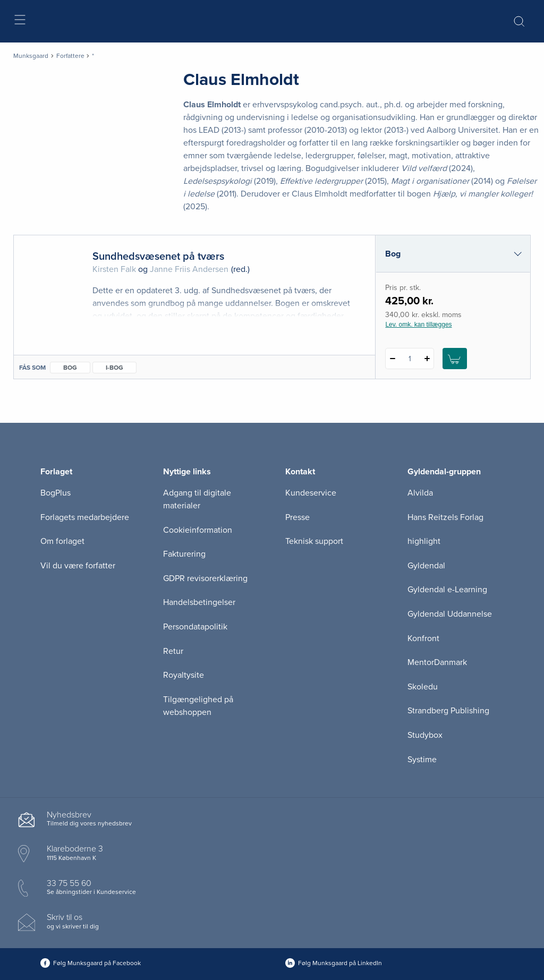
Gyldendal (426, 566)
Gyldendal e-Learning (447, 590)
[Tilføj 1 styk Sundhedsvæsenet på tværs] (427, 359)
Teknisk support (314, 541)
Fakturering (184, 554)
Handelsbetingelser (199, 602)
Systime (422, 760)
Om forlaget (62, 541)
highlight (424, 541)
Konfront (423, 638)
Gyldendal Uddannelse (450, 614)
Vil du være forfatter (78, 566)
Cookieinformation (198, 530)
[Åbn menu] (19, 22)
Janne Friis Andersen (189, 269)
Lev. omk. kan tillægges (418, 325)
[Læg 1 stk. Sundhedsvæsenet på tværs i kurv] (455, 359)
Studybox (425, 735)
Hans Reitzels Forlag (445, 517)
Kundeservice (311, 493)
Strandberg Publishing (448, 711)
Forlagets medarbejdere (85, 517)
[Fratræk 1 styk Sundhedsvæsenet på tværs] (392, 359)
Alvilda (420, 493)
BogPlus (56, 493)
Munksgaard (31, 56)
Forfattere (70, 56)
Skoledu (423, 687)
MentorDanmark (437, 662)
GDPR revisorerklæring (205, 578)
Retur (173, 651)
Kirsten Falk (114, 269)
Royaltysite (184, 675)
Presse (297, 517)
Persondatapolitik (195, 627)
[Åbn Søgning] (519, 21)
